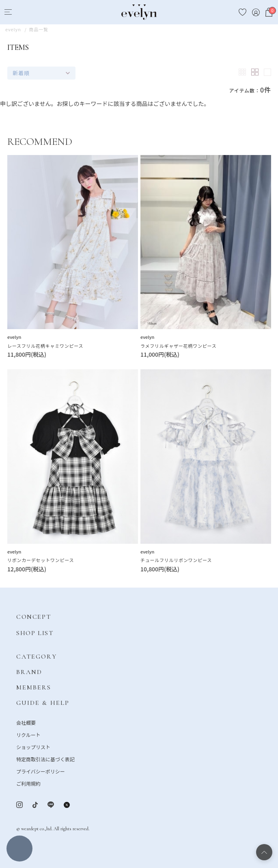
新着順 (21, 73)
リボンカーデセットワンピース (41, 560)
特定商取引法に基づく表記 (45, 759)
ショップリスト (33, 747)
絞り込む (19, 849)
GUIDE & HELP (43, 703)
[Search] (23, 12)
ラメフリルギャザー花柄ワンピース (178, 346)
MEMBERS (34, 687)
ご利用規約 (28, 783)
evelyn (14, 337)
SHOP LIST (35, 633)
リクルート (28, 735)
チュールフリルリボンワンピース (176, 560)
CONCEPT (33, 617)
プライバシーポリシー (41, 771)
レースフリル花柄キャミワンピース (45, 346)
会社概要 (26, 723)
